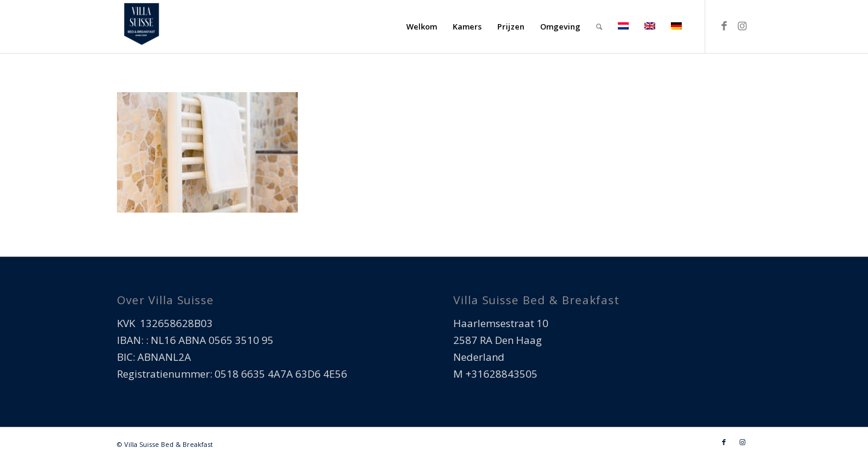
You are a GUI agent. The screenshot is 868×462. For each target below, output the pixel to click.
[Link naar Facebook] (724, 26)
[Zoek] (599, 27)
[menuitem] (422, 27)
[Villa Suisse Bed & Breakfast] (141, 27)
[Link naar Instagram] (742, 26)
